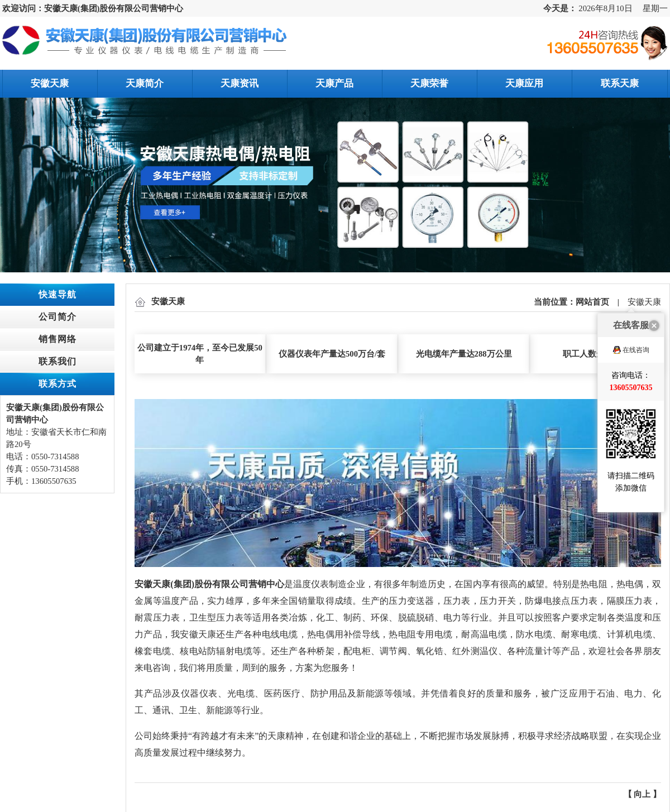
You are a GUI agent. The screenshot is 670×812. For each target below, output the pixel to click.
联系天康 (620, 83)
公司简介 (58, 317)
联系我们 (58, 361)
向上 (642, 794)
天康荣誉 (429, 83)
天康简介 (145, 83)
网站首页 (592, 302)
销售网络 (58, 339)
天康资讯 (240, 83)
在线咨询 (636, 312)
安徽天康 (50, 83)
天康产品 (334, 83)
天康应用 (524, 83)
